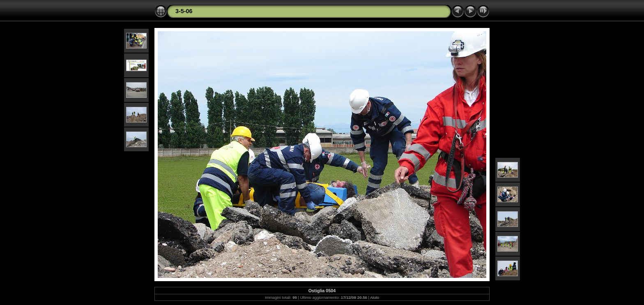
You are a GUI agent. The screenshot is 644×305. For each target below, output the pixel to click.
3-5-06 (184, 11)
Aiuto (375, 297)
